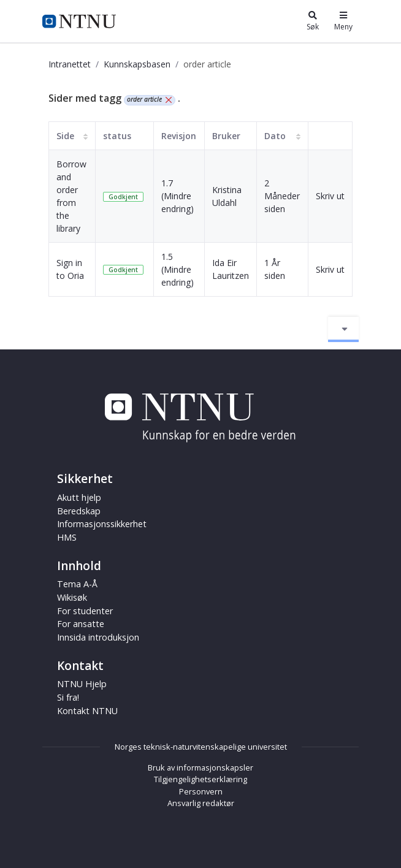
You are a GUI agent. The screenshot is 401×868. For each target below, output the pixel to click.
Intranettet (70, 64)
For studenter (85, 611)
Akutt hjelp (79, 497)
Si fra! (68, 697)
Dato (275, 136)
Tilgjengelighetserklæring (200, 779)
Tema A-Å (77, 584)
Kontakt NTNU (87, 711)
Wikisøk (72, 597)
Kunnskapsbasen (137, 64)
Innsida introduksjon (98, 637)
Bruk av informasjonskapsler (200, 767)
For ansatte (81, 624)
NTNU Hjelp (82, 684)
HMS (67, 537)
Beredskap (79, 511)
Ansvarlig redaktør (201, 803)
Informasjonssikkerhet (102, 524)
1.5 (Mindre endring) (178, 269)
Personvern (201, 791)
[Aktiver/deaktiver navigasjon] (343, 329)
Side (65, 136)
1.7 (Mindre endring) (178, 196)
